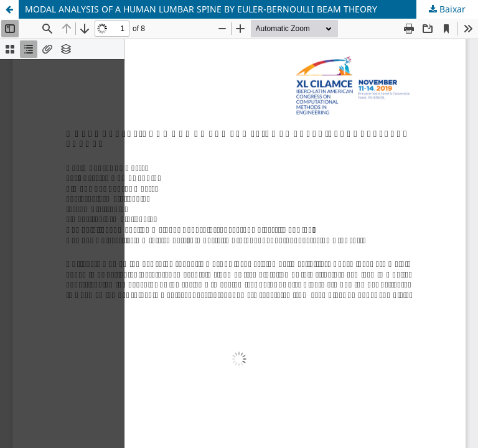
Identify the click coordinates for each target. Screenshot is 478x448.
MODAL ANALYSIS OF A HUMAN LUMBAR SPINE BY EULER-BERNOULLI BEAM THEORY (201, 9)
